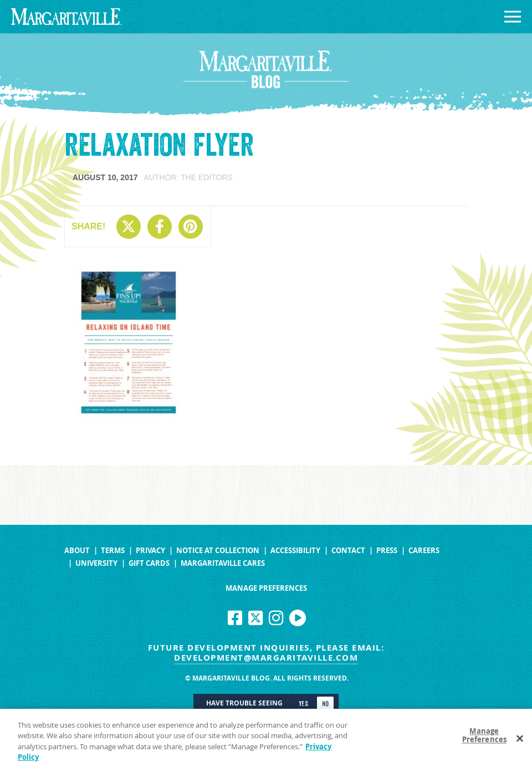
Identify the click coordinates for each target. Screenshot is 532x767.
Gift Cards (149, 563)
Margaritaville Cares (223, 563)
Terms (113, 551)
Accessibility (295, 551)
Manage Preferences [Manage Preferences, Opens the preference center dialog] (484, 739)
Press (387, 551)
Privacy (150, 551)
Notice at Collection (218, 551)
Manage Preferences (266, 588)
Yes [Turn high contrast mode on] (303, 704)
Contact (348, 551)
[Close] (520, 742)
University (96, 563)
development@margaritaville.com (266, 658)
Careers (424, 551)
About (77, 551)
